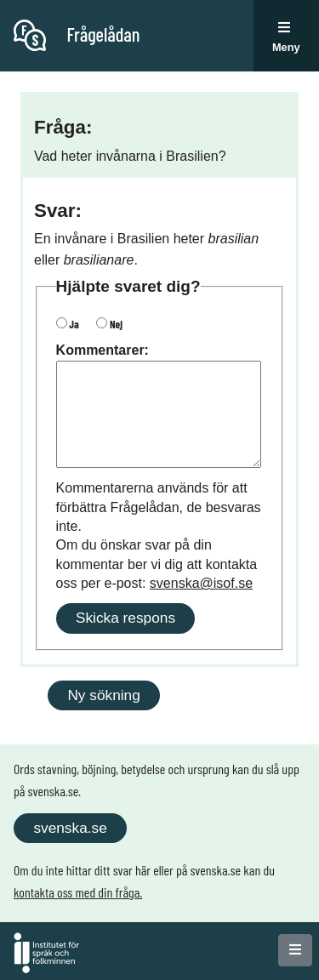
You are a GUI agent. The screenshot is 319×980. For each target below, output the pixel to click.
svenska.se (70, 828)
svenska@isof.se (201, 583)
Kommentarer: (103, 350)
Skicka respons (125, 618)
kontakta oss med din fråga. (78, 892)
